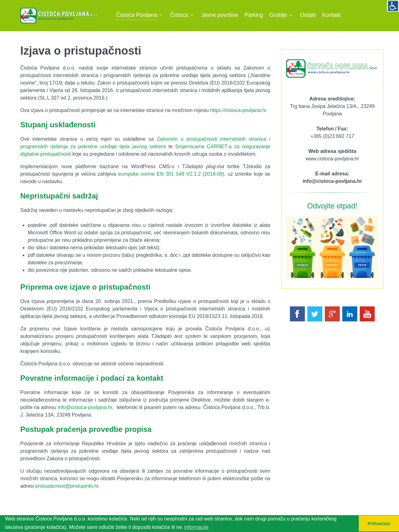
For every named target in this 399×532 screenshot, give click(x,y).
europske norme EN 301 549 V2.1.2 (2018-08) (171, 174)
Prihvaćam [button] (379, 524)
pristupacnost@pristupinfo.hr (67, 486)
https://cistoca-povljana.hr (238, 110)
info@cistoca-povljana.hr (85, 407)
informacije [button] (196, 527)
